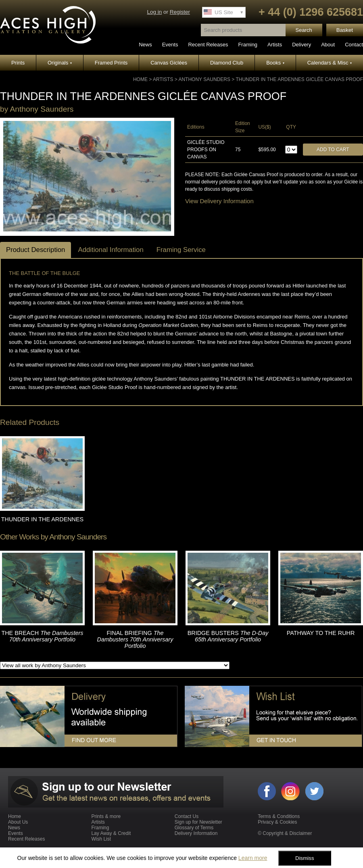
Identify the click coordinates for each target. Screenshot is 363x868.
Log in (154, 12)
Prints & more (106, 816)
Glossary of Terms (194, 828)
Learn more (253, 858)
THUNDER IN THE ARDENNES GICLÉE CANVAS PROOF (299, 79)
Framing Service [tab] (181, 250)
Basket (345, 30)
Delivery (301, 45)
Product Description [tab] (35, 250)
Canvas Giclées (169, 63)
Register (180, 12)
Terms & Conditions (279, 816)
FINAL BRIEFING (135, 639)
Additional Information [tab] (111, 250)
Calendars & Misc (330, 63)
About (328, 45)
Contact (354, 45)
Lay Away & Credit (111, 833)
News (145, 45)
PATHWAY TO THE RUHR (321, 633)
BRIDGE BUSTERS (228, 636)
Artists (275, 45)
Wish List (101, 839)
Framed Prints (111, 63)
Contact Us (187, 816)
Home (140, 79)
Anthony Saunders (204, 79)
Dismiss (305, 858)
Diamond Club (227, 63)
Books (275, 63)
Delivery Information (196, 833)
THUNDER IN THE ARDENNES (42, 519)
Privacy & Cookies (277, 822)
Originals (60, 63)
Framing (248, 45)
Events (170, 45)
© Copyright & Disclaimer (285, 833)
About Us (18, 822)
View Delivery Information (219, 201)
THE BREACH (42, 636)
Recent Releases (208, 45)
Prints (18, 63)
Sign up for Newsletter (198, 822)
